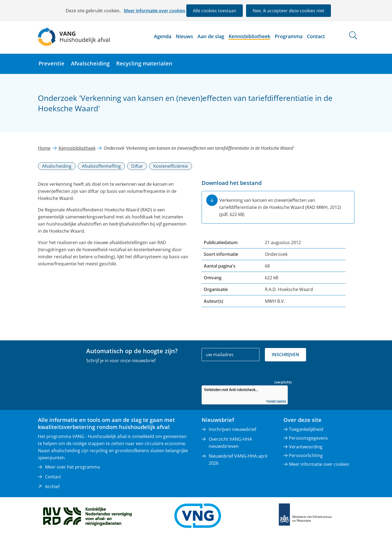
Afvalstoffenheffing (101, 166)
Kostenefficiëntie (171, 166)
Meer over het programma (72, 467)
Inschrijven (285, 355)
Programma (289, 36)
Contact (316, 36)
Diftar (137, 166)
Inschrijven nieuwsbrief (232, 429)
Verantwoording (306, 447)
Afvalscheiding (90, 63)
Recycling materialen (144, 63)
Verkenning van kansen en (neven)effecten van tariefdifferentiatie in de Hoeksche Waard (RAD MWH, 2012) (280, 207)
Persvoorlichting (306, 455)
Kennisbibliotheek (249, 36)
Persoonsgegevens (308, 438)
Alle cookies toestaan (215, 11)
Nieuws (184, 36)
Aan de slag (211, 36)
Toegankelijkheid (306, 429)
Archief (52, 487)
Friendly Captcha (276, 401)
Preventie (51, 63)
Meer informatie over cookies (155, 11)
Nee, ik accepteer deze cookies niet (288, 11)
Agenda (163, 36)
